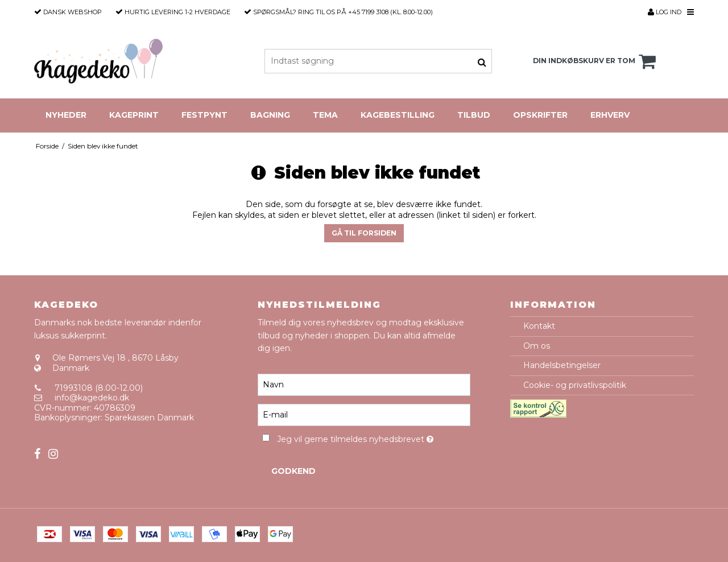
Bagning (270, 115)
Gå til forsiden (364, 233)
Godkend (293, 471)
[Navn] (364, 385)
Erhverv (610, 115)
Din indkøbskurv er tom (596, 61)
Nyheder (66, 115)
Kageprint (134, 115)
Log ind (665, 12)
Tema (325, 115)
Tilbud (474, 115)
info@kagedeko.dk (92, 398)
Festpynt (204, 115)
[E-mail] (364, 415)
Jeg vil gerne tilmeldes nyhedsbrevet (373, 437)
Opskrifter (540, 115)
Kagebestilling (398, 115)
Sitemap (51, 437)
